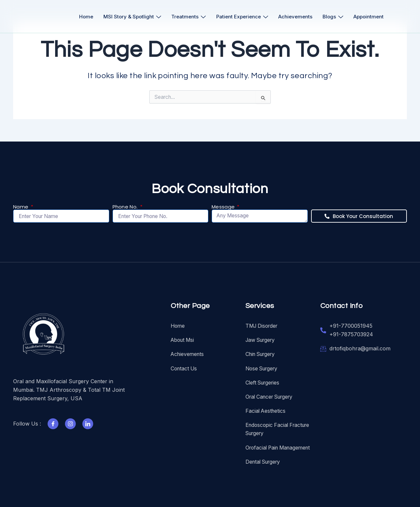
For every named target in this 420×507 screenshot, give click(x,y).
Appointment (372, 17)
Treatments (188, 17)
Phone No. (126, 206)
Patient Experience (242, 17)
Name (21, 206)
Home (84, 17)
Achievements (297, 17)
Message (224, 206)
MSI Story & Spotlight (131, 17)
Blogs (335, 17)
